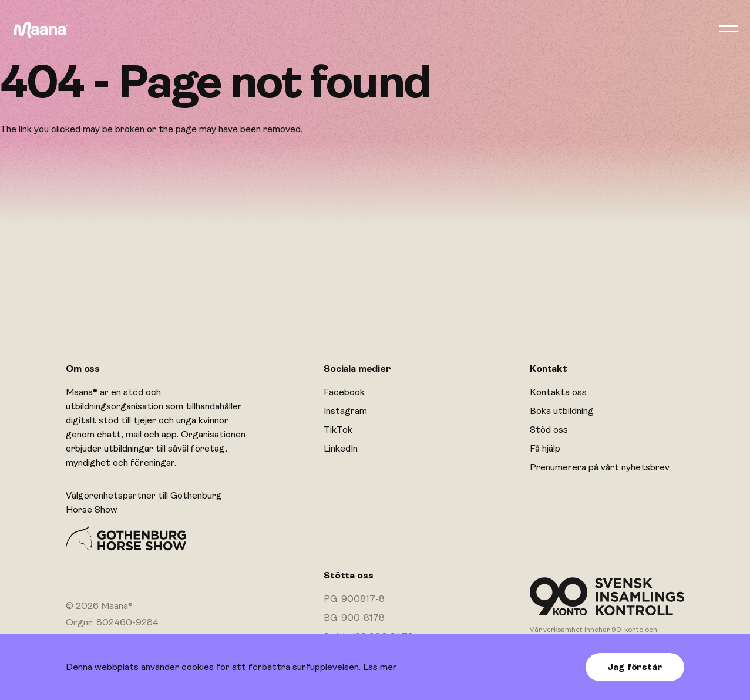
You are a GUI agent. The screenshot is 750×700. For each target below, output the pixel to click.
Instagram (345, 411)
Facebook (344, 392)
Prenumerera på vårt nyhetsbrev (600, 467)
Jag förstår (635, 667)
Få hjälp (545, 449)
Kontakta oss (558, 392)
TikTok (338, 430)
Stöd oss (549, 430)
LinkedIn (341, 449)
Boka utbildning (562, 411)
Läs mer (380, 667)
